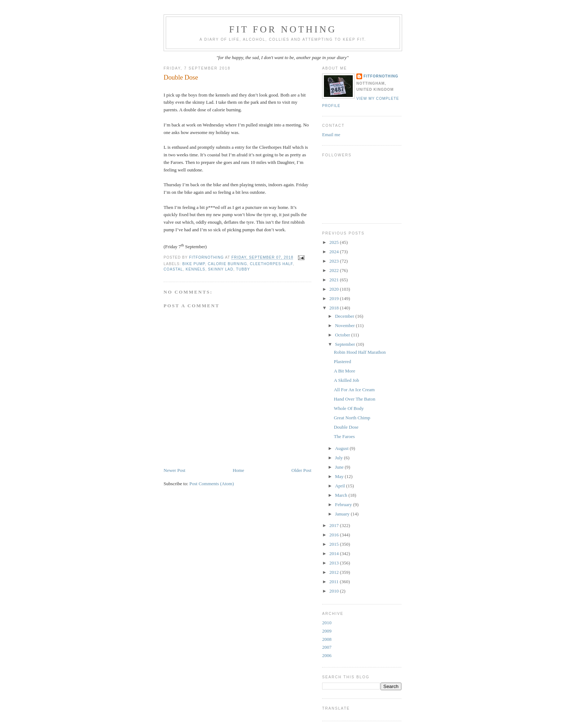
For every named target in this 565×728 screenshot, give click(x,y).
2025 (335, 242)
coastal (173, 269)
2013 (335, 563)
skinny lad (221, 269)
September (346, 344)
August (342, 448)
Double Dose (346, 427)
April (341, 486)
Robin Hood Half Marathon (360, 352)
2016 (335, 535)
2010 (335, 591)
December (345, 316)
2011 (335, 582)
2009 (327, 631)
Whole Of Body (349, 408)
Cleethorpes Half (271, 264)
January (343, 514)
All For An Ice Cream (354, 390)
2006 (327, 655)
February (344, 504)
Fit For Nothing (283, 29)
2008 (327, 639)
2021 (335, 280)
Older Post (301, 470)
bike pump (194, 264)
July (340, 458)
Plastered (342, 361)
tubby (243, 269)
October (343, 335)
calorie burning (228, 264)
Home (239, 470)
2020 (335, 289)
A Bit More (344, 371)
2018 (335, 308)
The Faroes (344, 436)
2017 (335, 525)
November (346, 325)
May (340, 476)
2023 (335, 261)
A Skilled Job (346, 380)
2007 (327, 647)
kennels (195, 269)
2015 (335, 544)
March (342, 495)
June (340, 467)
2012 (335, 572)
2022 (335, 270)
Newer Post (174, 470)
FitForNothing (381, 76)
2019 (335, 298)
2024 (335, 252)
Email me (331, 135)
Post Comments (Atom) (212, 484)
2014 (335, 553)
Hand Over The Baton (354, 399)
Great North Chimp (352, 418)
